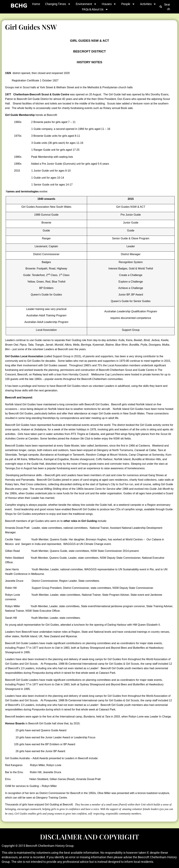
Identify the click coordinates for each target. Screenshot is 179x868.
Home (36, 4)
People (128, 4)
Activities (148, 4)
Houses (109, 4)
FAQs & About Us (95, 9)
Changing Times (58, 4)
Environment (86, 4)
